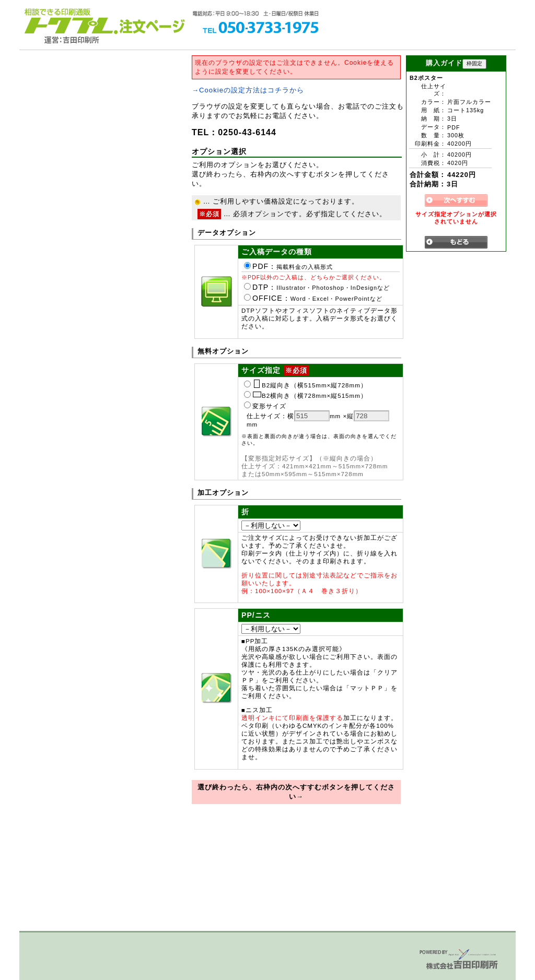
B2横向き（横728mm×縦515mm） (306, 396)
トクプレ (69, 21)
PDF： (288, 266)
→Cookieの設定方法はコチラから (248, 90)
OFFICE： (313, 298)
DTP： (317, 287)
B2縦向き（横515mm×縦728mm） (306, 385)
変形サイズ (265, 406)
